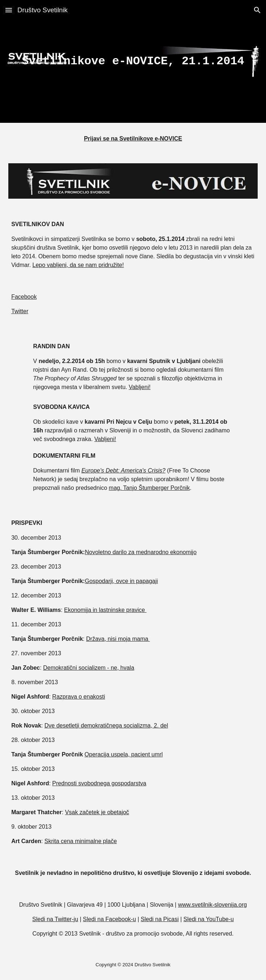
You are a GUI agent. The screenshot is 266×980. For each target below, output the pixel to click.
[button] (9, 10)
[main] (133, 61)
